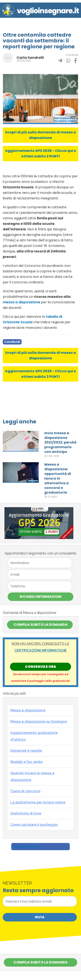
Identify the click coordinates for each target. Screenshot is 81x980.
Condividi (12, 342)
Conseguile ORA (40, 667)
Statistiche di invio (26, 813)
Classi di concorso (25, 791)
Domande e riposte (26, 751)
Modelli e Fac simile (27, 762)
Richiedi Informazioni (41, 597)
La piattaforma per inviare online (38, 802)
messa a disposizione (22, 302)
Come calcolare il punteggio (34, 825)
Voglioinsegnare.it (27, 846)
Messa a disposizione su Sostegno (39, 722)
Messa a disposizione (28, 710)
